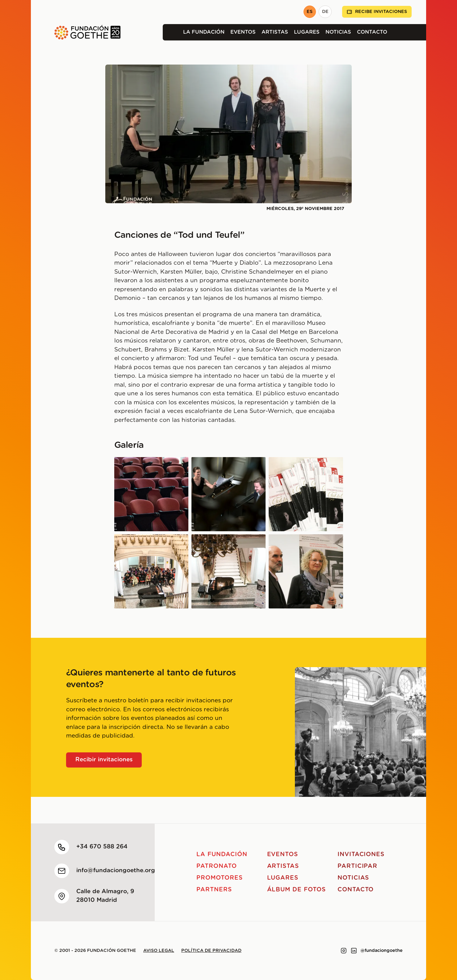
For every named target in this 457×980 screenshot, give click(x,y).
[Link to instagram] (344, 951)
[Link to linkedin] (354, 951)
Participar (358, 866)
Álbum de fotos (296, 890)
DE (325, 12)
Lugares (307, 32)
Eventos (243, 32)
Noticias (338, 32)
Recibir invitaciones (104, 760)
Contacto (372, 32)
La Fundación (204, 32)
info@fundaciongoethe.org (116, 871)
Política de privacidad (211, 951)
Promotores (220, 878)
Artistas (275, 32)
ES (310, 12)
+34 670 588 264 (102, 847)
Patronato (217, 866)
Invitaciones (361, 854)
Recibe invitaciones (377, 12)
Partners (214, 890)
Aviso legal (159, 951)
